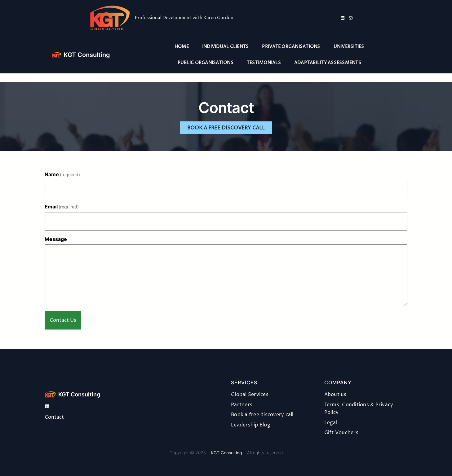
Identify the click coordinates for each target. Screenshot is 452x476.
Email (62, 207)
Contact (54, 417)
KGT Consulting (87, 55)
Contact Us (63, 320)
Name (62, 174)
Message (56, 239)
